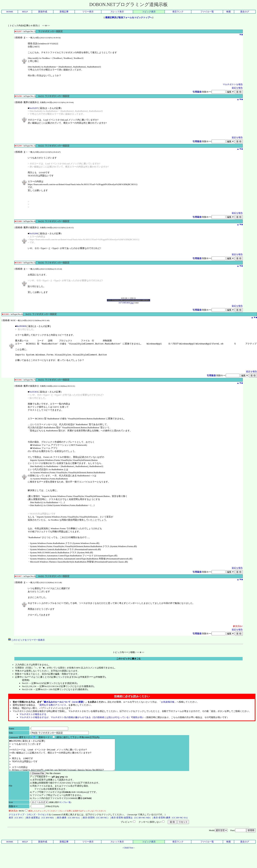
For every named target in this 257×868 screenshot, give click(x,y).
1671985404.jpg (128, 302)
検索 (229, 12)
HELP (25, 12)
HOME (10, 12)
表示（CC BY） (17, 828)
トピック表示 (149, 12)
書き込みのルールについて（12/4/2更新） (65, 706)
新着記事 (64, 12)
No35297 (33, 108)
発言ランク (178, 12)
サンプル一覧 (65, 813)
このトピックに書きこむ (129, 663)
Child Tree (129, 858)
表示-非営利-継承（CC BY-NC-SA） (171, 828)
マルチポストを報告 (233, 84)
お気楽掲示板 (168, 706)
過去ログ (245, 12)
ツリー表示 (88, 12)
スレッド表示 (117, 12)
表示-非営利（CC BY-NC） (96, 828)
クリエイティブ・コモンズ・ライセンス (29, 825)
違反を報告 (237, 88)
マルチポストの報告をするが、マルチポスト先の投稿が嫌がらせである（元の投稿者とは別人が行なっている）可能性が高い (82, 722)
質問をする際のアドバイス (53, 709)
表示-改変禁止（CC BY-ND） (41, 828)
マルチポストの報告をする (33, 719)
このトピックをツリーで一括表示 (26, 644)
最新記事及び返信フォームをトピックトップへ (129, 17)
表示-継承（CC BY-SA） (69, 828)
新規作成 (43, 12)
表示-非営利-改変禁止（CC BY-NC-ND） (131, 828)
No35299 (33, 233)
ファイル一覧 (207, 12)
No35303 (21, 326)
